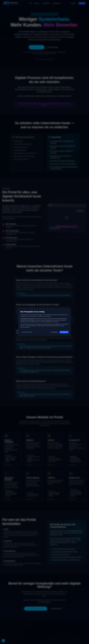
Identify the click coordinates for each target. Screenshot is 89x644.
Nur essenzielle (54, 332)
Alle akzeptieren (64, 332)
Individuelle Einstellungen (27, 332)
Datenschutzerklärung (25, 327)
